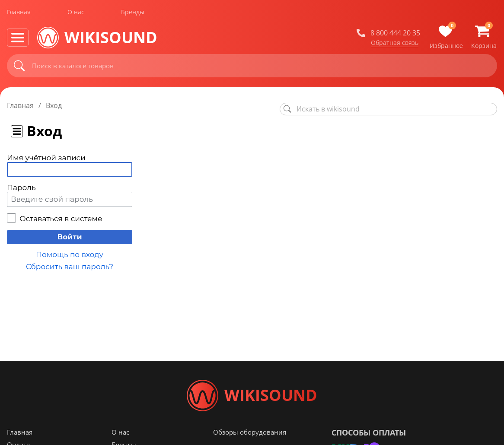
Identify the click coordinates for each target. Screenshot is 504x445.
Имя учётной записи (46, 158)
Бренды (133, 12)
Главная (19, 12)
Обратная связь (395, 43)
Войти (69, 237)
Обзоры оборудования (250, 436)
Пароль (21, 188)
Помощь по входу (70, 254)
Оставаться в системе (61, 219)
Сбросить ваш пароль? (70, 267)
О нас (76, 12)
